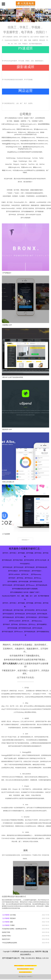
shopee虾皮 (24, 141)
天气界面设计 (7, 273)
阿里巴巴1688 (21, 129)
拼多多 (42, 132)
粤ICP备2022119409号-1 (25, 977)
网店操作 (13, 918)
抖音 (8, 124)
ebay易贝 (10, 152)
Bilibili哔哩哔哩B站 (44, 124)
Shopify (20, 149)
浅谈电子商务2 (6, 936)
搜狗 (34, 167)
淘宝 (29, 132)
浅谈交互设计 (6, 939)
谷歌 (10, 167)
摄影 (12, 922)
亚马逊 (36, 129)
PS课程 (12, 925)
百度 (23, 167)
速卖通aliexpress (28, 147)
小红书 (22, 124)
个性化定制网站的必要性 (9, 943)
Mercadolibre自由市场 (28, 144)
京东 (19, 132)
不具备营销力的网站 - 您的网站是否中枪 (14, 929)
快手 (4, 129)
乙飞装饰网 (6, 534)
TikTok (38, 137)
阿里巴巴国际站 (7, 137)
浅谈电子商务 (6, 932)
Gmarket (9, 147)
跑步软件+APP (7, 429)
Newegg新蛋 (6, 144)
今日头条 (15, 170)
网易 (3, 170)
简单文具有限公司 (8, 482)
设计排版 (13, 915)
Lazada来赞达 (6, 141)
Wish (40, 141)
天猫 (8, 132)
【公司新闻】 (6, 915)
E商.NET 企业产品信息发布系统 (13, 377)
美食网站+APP (7, 325)
